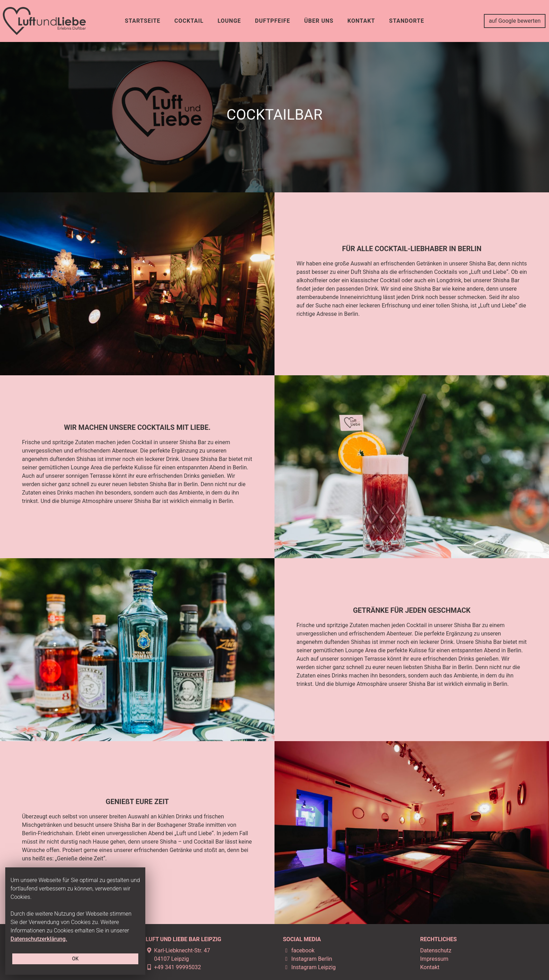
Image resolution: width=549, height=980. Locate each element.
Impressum (434, 959)
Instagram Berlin (308, 959)
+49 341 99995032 (173, 967)
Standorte (406, 21)
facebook (299, 950)
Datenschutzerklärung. (39, 939)
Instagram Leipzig (309, 967)
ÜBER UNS (319, 21)
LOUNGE (229, 21)
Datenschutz (436, 950)
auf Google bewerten (515, 21)
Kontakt (430, 967)
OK (75, 959)
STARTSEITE (143, 21)
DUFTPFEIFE (272, 21)
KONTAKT (361, 21)
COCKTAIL (189, 21)
